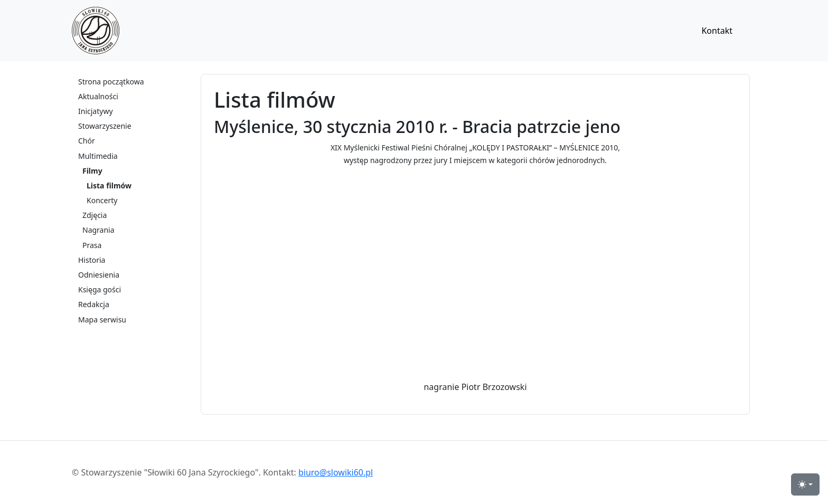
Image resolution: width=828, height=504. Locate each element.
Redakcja (94, 304)
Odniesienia (99, 275)
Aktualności (98, 96)
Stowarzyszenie (105, 126)
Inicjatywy (96, 111)
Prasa (92, 245)
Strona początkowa (111, 82)
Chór (87, 141)
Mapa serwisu (102, 320)
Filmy (92, 171)
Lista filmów (109, 186)
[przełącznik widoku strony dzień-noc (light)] (805, 484)
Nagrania (98, 230)
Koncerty (102, 200)
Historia (92, 260)
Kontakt (717, 31)
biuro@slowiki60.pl (336, 472)
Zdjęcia (95, 215)
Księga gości (100, 289)
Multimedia (98, 156)
